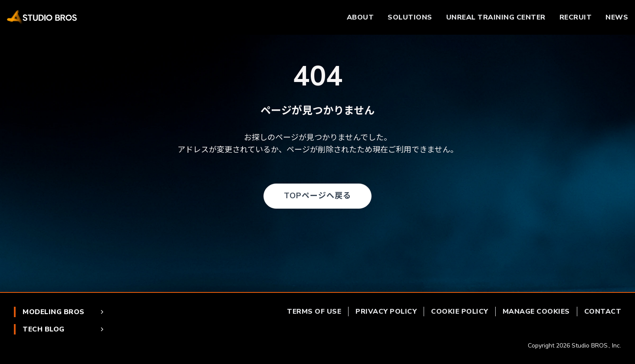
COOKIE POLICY (460, 312)
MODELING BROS (64, 312)
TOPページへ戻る (317, 196)
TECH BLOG (64, 329)
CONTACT (603, 312)
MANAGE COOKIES (536, 312)
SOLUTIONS (410, 17)
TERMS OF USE (314, 312)
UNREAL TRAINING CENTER (496, 17)
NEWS (617, 17)
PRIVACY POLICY (386, 312)
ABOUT (360, 17)
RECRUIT (576, 17)
